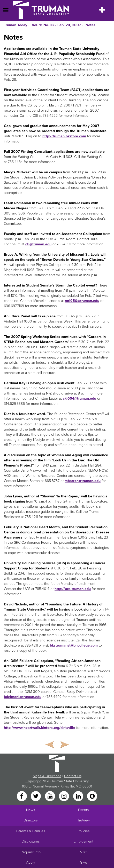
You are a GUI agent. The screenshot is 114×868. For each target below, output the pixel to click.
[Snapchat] (92, 797)
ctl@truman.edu (38, 244)
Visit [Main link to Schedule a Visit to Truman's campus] (83, 852)
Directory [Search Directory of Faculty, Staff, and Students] (31, 820)
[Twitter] (36, 797)
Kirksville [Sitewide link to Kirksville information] (67, 786)
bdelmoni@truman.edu (23, 697)
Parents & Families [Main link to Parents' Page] (31, 831)
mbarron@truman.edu (83, 481)
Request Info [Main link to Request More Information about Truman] (31, 852)
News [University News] (31, 810)
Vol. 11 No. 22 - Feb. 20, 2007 (56, 25)
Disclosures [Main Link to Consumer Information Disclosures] (31, 841)
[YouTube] (50, 797)
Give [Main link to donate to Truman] (83, 862)
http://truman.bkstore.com (64, 136)
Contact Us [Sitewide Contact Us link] (73, 776)
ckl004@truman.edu (79, 399)
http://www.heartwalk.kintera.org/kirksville (40, 728)
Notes (90, 25)
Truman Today (16, 25)
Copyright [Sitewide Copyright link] (33, 781)
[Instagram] (65, 797)
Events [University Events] (83, 810)
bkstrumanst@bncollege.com (74, 645)
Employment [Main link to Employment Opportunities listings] (83, 841)
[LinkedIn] (79, 797)
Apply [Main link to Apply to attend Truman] (31, 862)
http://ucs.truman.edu (73, 589)
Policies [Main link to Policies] (83, 831)
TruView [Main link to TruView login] (83, 820)
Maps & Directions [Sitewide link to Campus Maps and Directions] (47, 776)
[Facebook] (22, 797)
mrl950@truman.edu (82, 301)
